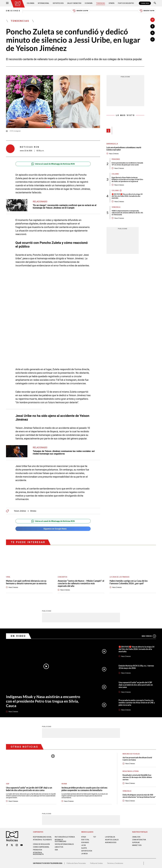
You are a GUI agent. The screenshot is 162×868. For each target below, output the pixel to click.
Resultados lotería (131, 771)
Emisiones (13, 11)
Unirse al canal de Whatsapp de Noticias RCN (53, 164)
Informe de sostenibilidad (60, 841)
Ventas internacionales (64, 844)
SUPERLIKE (136, 842)
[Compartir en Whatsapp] (153, 39)
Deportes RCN (58, 3)
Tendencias (101, 3)
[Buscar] (155, 3)
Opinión (111, 3)
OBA (56, 850)
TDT (95, 837)
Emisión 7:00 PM (147, 11)
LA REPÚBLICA (110, 837)
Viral (8, 577)
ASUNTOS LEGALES (112, 840)
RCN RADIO (85, 842)
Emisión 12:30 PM (80, 11)
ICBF (8, 784)
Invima (64, 784)
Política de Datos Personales (76, 863)
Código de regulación (41, 844)
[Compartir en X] (153, 33)
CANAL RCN (145, 3)
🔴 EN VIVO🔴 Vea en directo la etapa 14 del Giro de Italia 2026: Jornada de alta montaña (127, 196)
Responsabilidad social (42, 837)
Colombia (31, 3)
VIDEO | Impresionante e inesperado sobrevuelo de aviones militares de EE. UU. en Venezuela (127, 213)
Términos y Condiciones (115, 863)
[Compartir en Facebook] (153, 26)
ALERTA (84, 848)
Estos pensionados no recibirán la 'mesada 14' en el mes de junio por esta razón (127, 164)
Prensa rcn (37, 850)
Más (149, 636)
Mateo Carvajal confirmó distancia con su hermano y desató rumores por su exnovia (26, 582)
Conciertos (62, 577)
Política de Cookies (96, 863)
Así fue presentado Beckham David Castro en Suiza (137, 759)
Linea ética (59, 847)
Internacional (44, 3)
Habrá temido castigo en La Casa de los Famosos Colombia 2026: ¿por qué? (129, 582)
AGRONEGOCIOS (111, 842)
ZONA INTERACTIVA (139, 840)
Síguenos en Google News (53, 529)
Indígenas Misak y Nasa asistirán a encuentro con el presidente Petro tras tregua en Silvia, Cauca (43, 701)
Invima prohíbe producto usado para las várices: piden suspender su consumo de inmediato (85, 789)
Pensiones (116, 159)
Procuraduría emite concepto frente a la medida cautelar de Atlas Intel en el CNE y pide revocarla (137, 703)
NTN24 (84, 837)
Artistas (33, 511)
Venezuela (116, 207)
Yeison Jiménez (20, 511)
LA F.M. (84, 845)
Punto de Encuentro (126, 3)
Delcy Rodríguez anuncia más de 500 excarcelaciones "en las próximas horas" (139, 796)
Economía (89, 3)
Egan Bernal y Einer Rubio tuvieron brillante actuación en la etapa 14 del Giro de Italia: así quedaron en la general (127, 179)
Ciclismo (115, 174)
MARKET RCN (137, 845)
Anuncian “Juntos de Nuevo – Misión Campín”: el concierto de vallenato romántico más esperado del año (81, 583)
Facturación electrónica (65, 837)
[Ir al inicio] (18, 4)
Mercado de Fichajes (131, 754)
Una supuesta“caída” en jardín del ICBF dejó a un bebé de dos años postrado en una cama (136, 685)
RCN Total (85, 840)
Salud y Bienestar (74, 3)
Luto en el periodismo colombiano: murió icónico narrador (124, 149)
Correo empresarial (41, 847)
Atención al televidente (42, 840)
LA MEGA (84, 854)
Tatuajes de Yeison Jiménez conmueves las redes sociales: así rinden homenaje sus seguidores (64, 452)
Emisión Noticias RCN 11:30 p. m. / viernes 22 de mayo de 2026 (136, 667)
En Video (18, 636)
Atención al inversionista (38, 853)
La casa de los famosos (119, 577)
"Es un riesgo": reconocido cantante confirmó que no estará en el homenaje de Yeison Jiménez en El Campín (65, 206)
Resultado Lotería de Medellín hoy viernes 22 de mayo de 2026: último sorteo (137, 777)
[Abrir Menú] (7, 3)
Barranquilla (112, 144)
